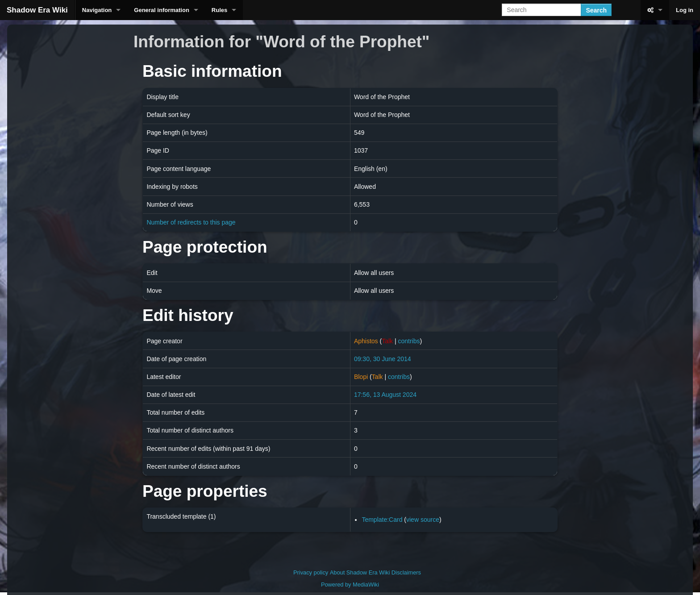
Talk (387, 341)
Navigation (97, 10)
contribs (409, 341)
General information (162, 10)
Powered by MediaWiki (350, 585)
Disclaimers (406, 572)
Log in (685, 10)
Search (596, 10)
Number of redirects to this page (191, 222)
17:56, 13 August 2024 (385, 395)
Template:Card (382, 520)
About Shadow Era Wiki (360, 572)
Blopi (361, 377)
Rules (219, 10)
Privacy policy (311, 572)
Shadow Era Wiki (37, 10)
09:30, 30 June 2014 (383, 359)
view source (423, 520)
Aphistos (366, 341)
